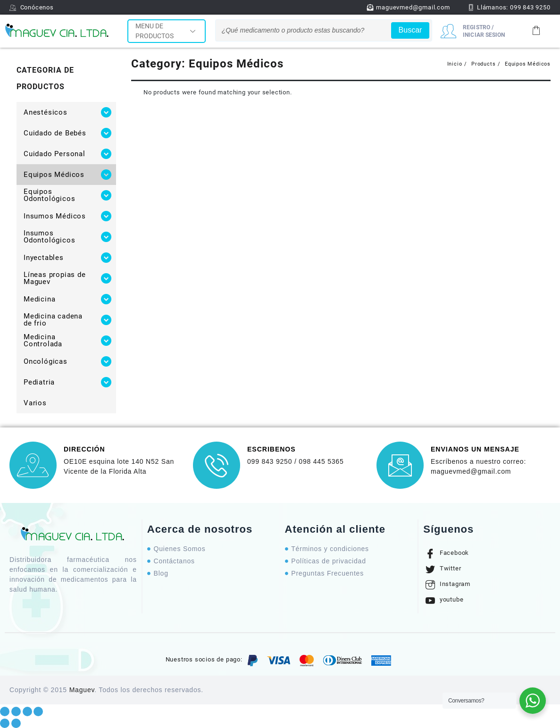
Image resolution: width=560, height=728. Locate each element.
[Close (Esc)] (5, 711)
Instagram (448, 585)
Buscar (410, 30)
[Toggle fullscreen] (27, 711)
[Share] (16, 711)
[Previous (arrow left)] (5, 723)
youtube (444, 600)
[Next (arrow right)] (16, 723)
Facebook (447, 553)
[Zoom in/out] (38, 711)
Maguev (82, 690)
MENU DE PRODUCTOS (166, 31)
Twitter (443, 569)
